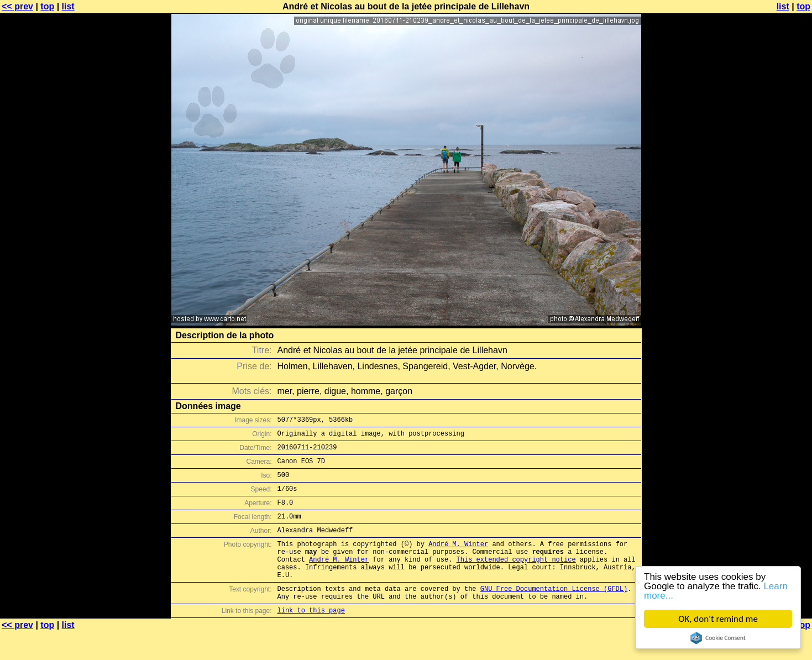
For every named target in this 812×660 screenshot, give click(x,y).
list (68, 6)
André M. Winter (458, 560)
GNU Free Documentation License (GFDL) (554, 613)
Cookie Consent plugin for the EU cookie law (718, 638)
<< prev (17, 6)
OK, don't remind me (718, 619)
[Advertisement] (767, 274)
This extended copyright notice (516, 579)
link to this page (311, 638)
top (47, 6)
